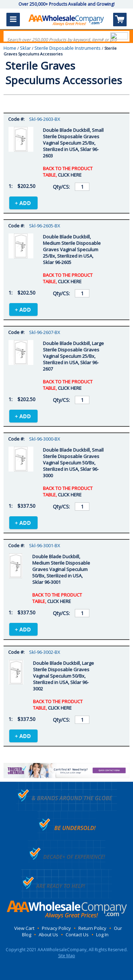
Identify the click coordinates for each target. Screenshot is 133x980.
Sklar (25, 48)
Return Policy (92, 928)
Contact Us (77, 935)
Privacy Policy (56, 928)
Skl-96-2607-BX (45, 332)
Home (10, 48)
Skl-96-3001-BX (45, 545)
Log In (102, 935)
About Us (48, 935)
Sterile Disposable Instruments (68, 48)
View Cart (24, 928)
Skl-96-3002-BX (45, 652)
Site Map (67, 956)
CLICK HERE (70, 175)
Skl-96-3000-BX (45, 439)
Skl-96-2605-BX (45, 226)
